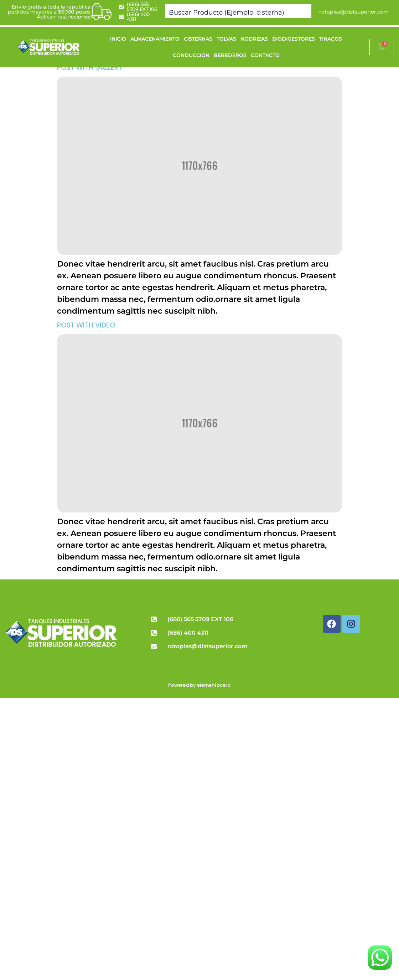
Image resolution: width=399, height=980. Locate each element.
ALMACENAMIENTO (155, 39)
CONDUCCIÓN (191, 55)
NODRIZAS (254, 39)
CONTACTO (265, 55)
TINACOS (331, 39)
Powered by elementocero (199, 685)
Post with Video (86, 325)
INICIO (118, 39)
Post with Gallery (90, 68)
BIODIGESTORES (294, 39)
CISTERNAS (198, 39)
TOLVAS (226, 39)
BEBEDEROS (230, 55)
